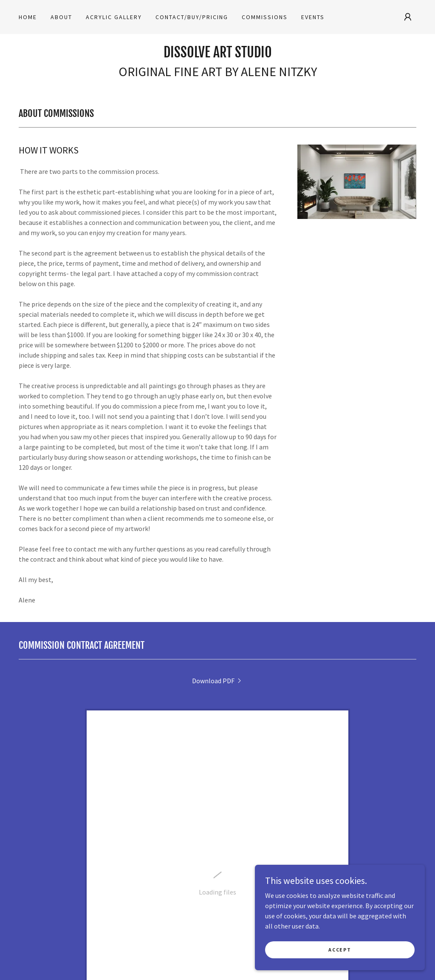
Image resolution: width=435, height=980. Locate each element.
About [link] (61, 17)
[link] (218, 55)
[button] (408, 17)
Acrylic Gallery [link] (114, 17)
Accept (340, 967)
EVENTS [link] (313, 17)
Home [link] (28, 17)
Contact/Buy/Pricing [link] (192, 17)
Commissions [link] (265, 17)
